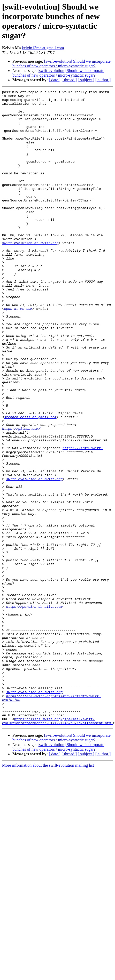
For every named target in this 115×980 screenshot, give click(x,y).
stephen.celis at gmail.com (30, 483)
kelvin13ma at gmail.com (43, 48)
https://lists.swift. (83, 520)
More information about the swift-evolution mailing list (48, 887)
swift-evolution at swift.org (30, 274)
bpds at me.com (18, 353)
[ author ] (103, 80)
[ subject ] (86, 80)
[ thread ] (69, 80)
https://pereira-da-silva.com (34, 706)
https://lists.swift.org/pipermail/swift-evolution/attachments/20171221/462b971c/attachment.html (58, 843)
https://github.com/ (21, 497)
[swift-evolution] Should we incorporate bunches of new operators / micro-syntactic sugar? (62, 64)
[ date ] (55, 80)
